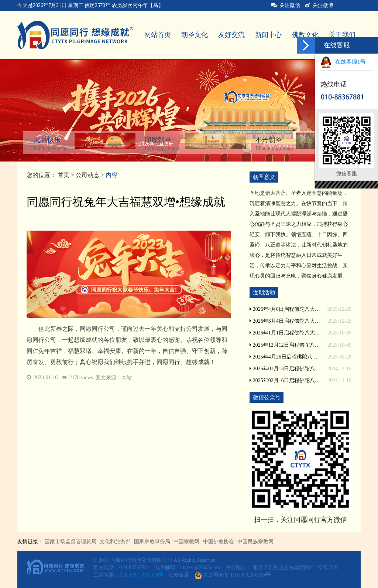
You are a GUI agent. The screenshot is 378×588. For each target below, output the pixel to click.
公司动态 (87, 175)
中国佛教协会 (219, 542)
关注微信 (286, 5)
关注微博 (319, 5)
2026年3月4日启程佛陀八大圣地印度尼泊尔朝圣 (285, 321)
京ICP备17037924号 (141, 575)
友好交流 (231, 35)
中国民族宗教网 (255, 542)
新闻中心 (268, 35)
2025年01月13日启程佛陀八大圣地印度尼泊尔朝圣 (285, 369)
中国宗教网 (186, 542)
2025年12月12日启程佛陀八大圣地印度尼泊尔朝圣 (285, 345)
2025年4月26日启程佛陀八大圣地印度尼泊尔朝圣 (285, 357)
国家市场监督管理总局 (71, 542)
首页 (63, 175)
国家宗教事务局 (152, 542)
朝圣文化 (195, 35)
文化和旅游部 (115, 542)
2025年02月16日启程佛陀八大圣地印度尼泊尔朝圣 (285, 380)
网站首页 (158, 35)
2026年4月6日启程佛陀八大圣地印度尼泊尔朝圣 (285, 309)
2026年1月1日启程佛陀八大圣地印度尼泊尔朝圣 (285, 333)
